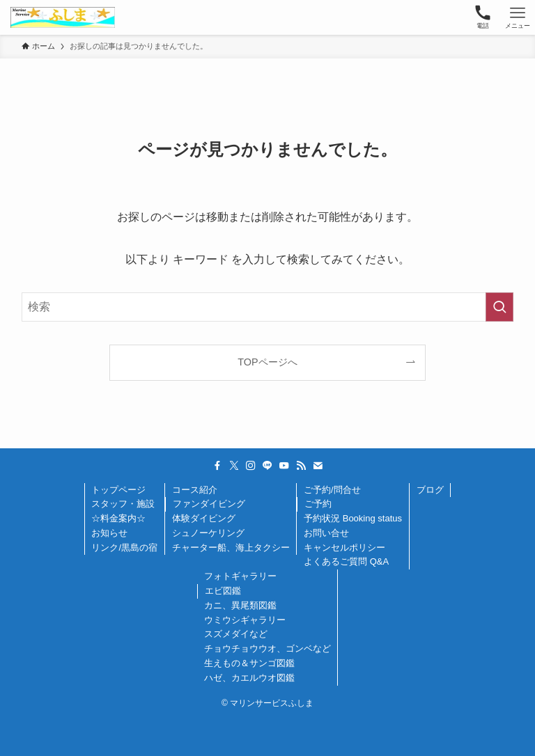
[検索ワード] (268, 307)
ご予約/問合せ (332, 490)
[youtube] (284, 466)
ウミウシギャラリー (245, 620)
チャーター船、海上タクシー (231, 548)
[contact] (318, 466)
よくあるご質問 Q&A (346, 561)
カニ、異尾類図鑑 (240, 605)
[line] (267, 466)
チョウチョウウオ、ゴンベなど (267, 648)
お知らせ (109, 533)
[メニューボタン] (518, 17)
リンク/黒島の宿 (124, 548)
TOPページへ (267, 362)
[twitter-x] (234, 466)
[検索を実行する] (499, 307)
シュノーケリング (208, 533)
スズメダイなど (236, 634)
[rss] (301, 466)
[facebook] (217, 466)
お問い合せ (326, 533)
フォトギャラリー (240, 576)
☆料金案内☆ (118, 518)
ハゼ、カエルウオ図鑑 (249, 678)
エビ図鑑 (223, 591)
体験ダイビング (204, 518)
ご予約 (318, 504)
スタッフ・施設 (123, 504)
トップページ (118, 490)
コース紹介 (195, 490)
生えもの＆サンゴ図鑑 (249, 663)
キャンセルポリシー (344, 548)
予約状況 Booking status (353, 518)
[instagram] (251, 466)
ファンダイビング (209, 504)
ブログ (430, 490)
